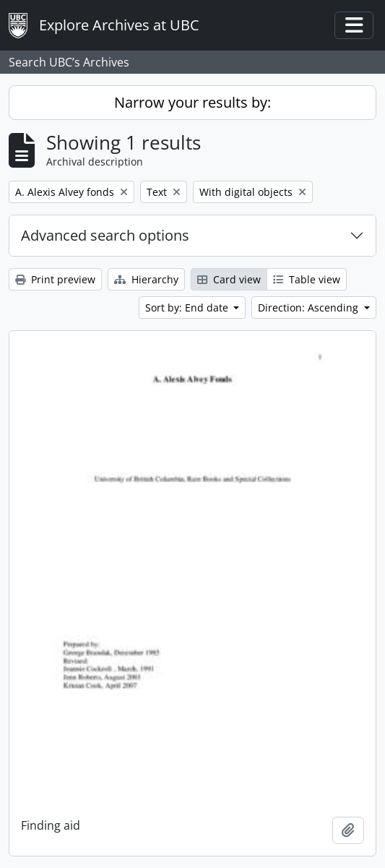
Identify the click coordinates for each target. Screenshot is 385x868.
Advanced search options (105, 235)
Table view (307, 279)
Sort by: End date (188, 308)
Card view (229, 279)
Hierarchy (146, 279)
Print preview (55, 279)
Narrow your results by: (192, 102)
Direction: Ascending (310, 308)
